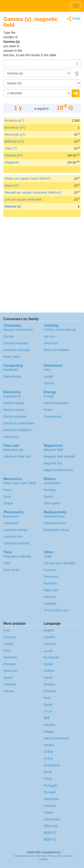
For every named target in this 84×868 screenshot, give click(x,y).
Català (48, 664)
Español (49, 637)
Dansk (48, 678)
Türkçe (48, 812)
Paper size (51, 590)
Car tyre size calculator (60, 563)
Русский (50, 792)
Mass (7, 497)
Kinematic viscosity (17, 350)
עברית (48, 711)
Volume (49, 383)
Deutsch (49, 684)
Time (7, 563)
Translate (50, 604)
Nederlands (52, 765)
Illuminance (11, 516)
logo (42, 6)
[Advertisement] (53, 42)
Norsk (48, 772)
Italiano (49, 745)
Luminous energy (15, 530)
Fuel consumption (56, 403)
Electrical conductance (19, 423)
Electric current (14, 410)
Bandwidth (11, 370)
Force (7, 490)
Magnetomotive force (58, 470)
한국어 (48, 758)
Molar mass (11, 357)
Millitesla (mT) (14, 141)
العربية (48, 651)
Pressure (50, 597)
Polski (48, 779)
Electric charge (14, 403)
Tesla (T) (11, 148)
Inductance (11, 437)
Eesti (47, 698)
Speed (48, 497)
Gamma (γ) (13, 206)
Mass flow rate (13, 450)
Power (48, 410)
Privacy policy (56, 856)
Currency (50, 570)
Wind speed (52, 503)
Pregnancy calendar (17, 556)
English (49, 630)
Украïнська (52, 819)
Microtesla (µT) (15, 134)
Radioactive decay (56, 530)
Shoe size (51, 343)
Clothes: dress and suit (60, 330)
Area (47, 370)
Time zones (11, 570)
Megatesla (12, 162)
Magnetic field (53, 450)
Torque (8, 503)
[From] (37, 73)
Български (51, 657)
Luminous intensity (16, 543)
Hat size (49, 336)
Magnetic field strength (59, 456)
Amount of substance (18, 330)
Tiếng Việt (51, 826)
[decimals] (37, 93)
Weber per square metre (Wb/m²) (28, 179)
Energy (49, 396)
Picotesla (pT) (14, 121)
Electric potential (15, 416)
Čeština (49, 671)
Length (48, 376)
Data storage (12, 376)
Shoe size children (56, 350)
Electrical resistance (17, 430)
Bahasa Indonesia (56, 738)
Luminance (11, 523)
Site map (41, 856)
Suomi (48, 705)
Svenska (50, 806)
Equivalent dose (55, 523)
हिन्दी (47, 718)
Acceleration (52, 483)
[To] (42, 83)
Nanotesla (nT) (15, 128)
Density (9, 336)
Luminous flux (13, 537)
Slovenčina (51, 799)
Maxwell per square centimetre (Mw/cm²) (33, 192)
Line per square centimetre (23, 199)
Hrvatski (49, 725)
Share (74, 19)
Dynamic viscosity (16, 343)
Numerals (50, 583)
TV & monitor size (56, 610)
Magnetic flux (53, 463)
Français (50, 644)
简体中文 (50, 833)
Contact (30, 856)
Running (50, 490)
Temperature (53, 416)
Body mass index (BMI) (20, 483)
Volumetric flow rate (17, 456)
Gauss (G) (12, 186)
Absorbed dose (54, 516)
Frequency (51, 577)
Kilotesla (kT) (14, 155)
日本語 (48, 752)
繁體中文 (50, 839)
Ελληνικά (50, 691)
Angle (48, 556)
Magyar (49, 732)
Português (51, 785)
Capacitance (12, 396)
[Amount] (42, 63)
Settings (19, 856)
